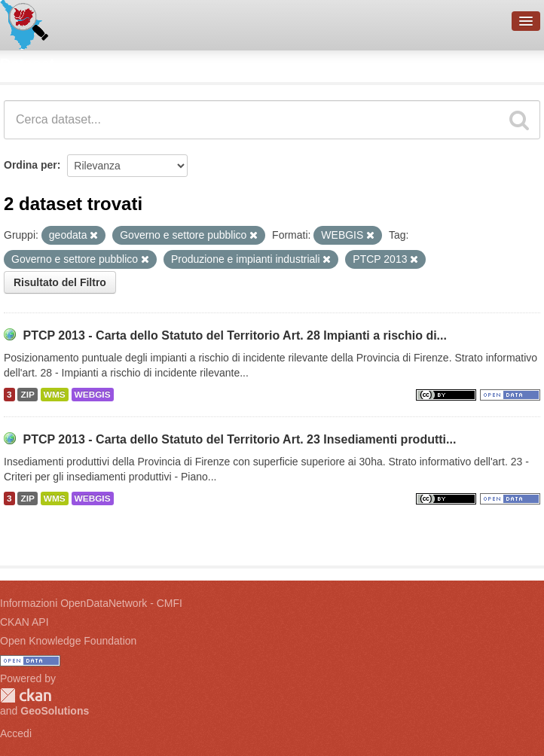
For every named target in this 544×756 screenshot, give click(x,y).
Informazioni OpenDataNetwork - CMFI (91, 603)
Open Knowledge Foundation (68, 641)
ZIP (27, 395)
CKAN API (24, 622)
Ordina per (31, 165)
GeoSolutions (55, 711)
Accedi (16, 733)
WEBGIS (93, 395)
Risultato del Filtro (60, 282)
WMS (55, 395)
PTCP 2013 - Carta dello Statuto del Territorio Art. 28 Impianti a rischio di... (235, 335)
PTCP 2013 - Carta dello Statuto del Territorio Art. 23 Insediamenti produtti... (239, 439)
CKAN (26, 695)
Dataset (27, 64)
